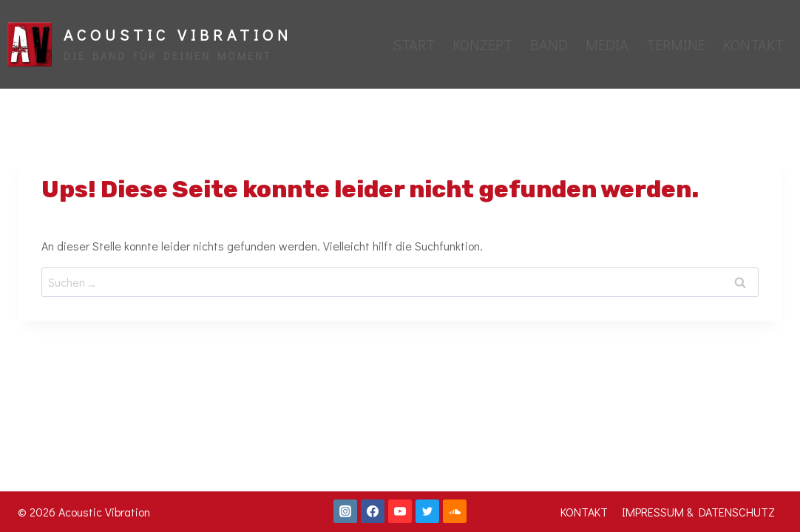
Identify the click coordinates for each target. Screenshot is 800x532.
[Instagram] (345, 511)
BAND (549, 44)
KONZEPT (482, 44)
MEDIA (607, 44)
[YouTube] (400, 511)
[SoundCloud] (455, 511)
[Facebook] (373, 511)
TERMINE (676, 44)
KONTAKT (753, 44)
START (414, 44)
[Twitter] (427, 511)
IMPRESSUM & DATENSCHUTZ (698, 512)
